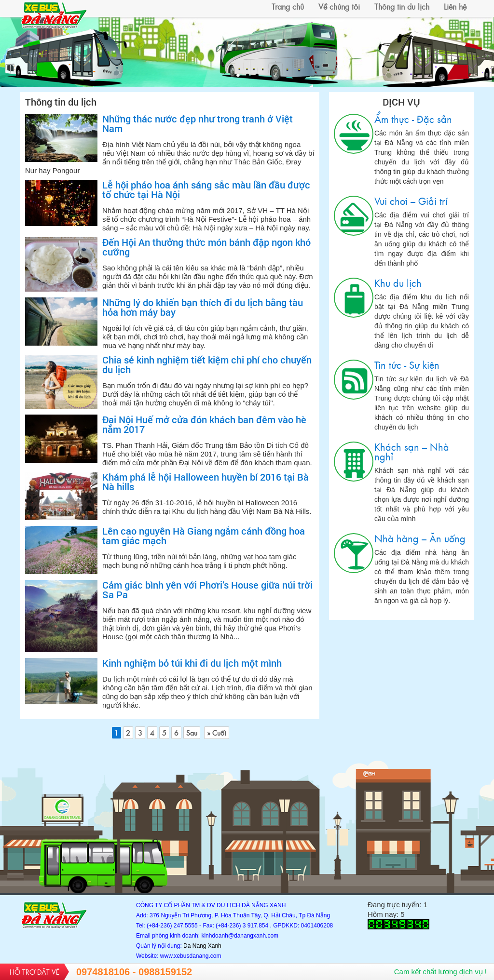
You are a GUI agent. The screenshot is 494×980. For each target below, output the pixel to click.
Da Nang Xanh (202, 946)
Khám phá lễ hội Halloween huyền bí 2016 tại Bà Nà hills (206, 482)
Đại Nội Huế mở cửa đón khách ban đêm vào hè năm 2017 (204, 424)
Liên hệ (455, 6)
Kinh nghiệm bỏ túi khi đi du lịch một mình (192, 663)
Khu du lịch (354, 298)
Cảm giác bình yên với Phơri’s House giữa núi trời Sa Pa (207, 590)
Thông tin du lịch (402, 6)
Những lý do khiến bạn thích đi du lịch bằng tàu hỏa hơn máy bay (203, 307)
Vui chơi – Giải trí (354, 216)
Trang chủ (288, 6)
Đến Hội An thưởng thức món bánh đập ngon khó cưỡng (206, 247)
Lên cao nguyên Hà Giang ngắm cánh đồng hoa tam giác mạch (204, 536)
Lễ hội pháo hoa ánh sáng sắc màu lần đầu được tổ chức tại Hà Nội (206, 189)
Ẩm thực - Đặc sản (354, 134)
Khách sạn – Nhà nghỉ (354, 462)
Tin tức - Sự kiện (354, 380)
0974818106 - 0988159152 (134, 972)
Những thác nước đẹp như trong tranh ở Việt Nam (198, 123)
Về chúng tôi (339, 6)
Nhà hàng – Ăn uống (354, 553)
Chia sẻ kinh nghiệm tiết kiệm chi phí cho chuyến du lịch (207, 364)
